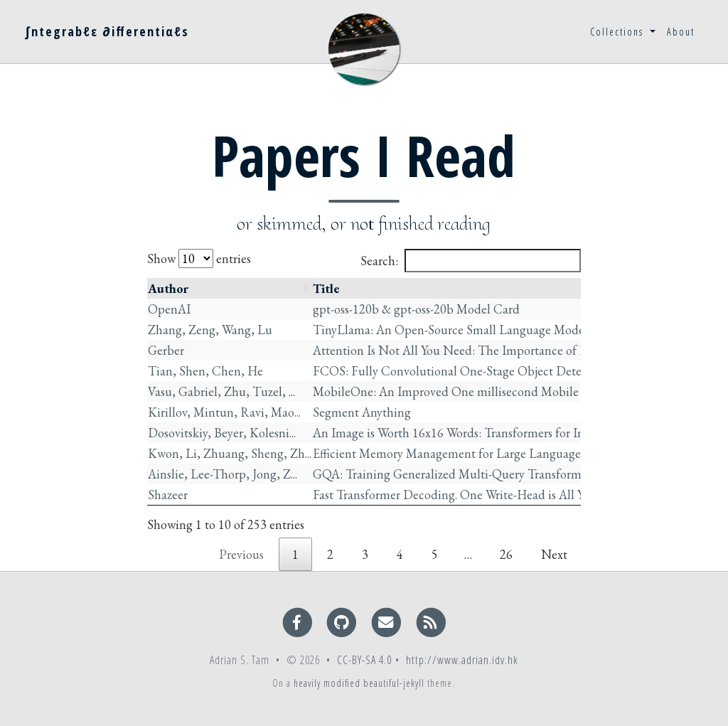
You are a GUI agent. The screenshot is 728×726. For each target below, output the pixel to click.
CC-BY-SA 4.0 (364, 660)
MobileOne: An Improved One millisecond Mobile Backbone (473, 391)
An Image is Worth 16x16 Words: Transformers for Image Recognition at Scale (515, 433)
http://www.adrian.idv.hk (462, 660)
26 (506, 554)
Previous (241, 554)
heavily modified (327, 683)
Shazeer (168, 495)
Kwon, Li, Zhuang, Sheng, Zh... (230, 453)
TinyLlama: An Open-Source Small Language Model (450, 330)
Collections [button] (619, 32)
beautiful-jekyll (394, 683)
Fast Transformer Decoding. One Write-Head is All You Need (471, 495)
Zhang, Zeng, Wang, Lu (210, 330)
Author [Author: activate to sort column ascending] (168, 288)
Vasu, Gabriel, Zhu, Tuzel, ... (221, 391)
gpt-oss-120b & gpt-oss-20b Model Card (416, 309)
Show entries (199, 258)
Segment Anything (362, 412)
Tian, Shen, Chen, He (205, 371)
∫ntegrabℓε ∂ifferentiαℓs (107, 31)
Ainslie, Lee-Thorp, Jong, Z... (223, 474)
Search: (471, 261)
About (681, 32)
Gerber (166, 350)
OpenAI (169, 309)
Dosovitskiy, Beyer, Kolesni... (222, 433)
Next (554, 554)
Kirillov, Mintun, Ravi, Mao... (224, 412)
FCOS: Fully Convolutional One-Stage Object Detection (461, 371)
